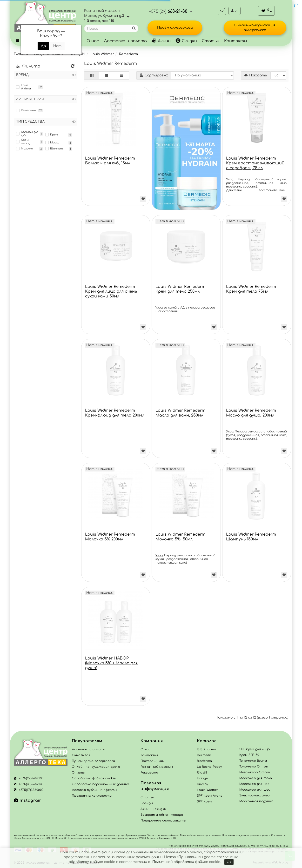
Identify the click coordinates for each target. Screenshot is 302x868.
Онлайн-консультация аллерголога (255, 28)
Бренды (147, 803)
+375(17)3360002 (29, 790)
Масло (52, 143)
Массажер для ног (254, 784)
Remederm (128, 54)
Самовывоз (81, 755)
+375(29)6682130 (29, 778)
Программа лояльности (92, 796)
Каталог (207, 741)
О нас (93, 41)
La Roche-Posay (210, 767)
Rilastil (202, 773)
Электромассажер (255, 795)
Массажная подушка (256, 801)
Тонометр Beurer (254, 761)
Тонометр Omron (254, 767)
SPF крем (204, 801)
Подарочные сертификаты (163, 821)
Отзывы (79, 773)
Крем (52, 135)
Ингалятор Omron (255, 772)
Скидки (186, 41)
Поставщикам (152, 761)
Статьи (211, 41)
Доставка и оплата (125, 41)
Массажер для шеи (255, 790)
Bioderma (205, 761)
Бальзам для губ (27, 134)
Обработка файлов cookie (94, 778)
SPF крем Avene (210, 796)
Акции (161, 41)
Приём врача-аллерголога (94, 761)
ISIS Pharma (206, 749)
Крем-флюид (23, 142)
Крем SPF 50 (249, 755)
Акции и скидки (153, 809)
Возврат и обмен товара (162, 815)
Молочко (24, 149)
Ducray (203, 784)
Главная (21, 54)
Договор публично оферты (94, 790)
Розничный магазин (157, 767)
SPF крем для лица (255, 749)
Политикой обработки (173, 862)
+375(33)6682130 (29, 784)
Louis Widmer (102, 54)
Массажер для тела (256, 778)
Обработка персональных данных (101, 784)
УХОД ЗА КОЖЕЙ (49, 54)
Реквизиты (149, 773)
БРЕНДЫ (77, 54)
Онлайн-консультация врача (96, 767)
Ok (229, 862)
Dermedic (204, 755)
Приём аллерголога (175, 28)
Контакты (235, 41)
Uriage (202, 778)
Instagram (28, 801)
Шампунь (54, 149)
